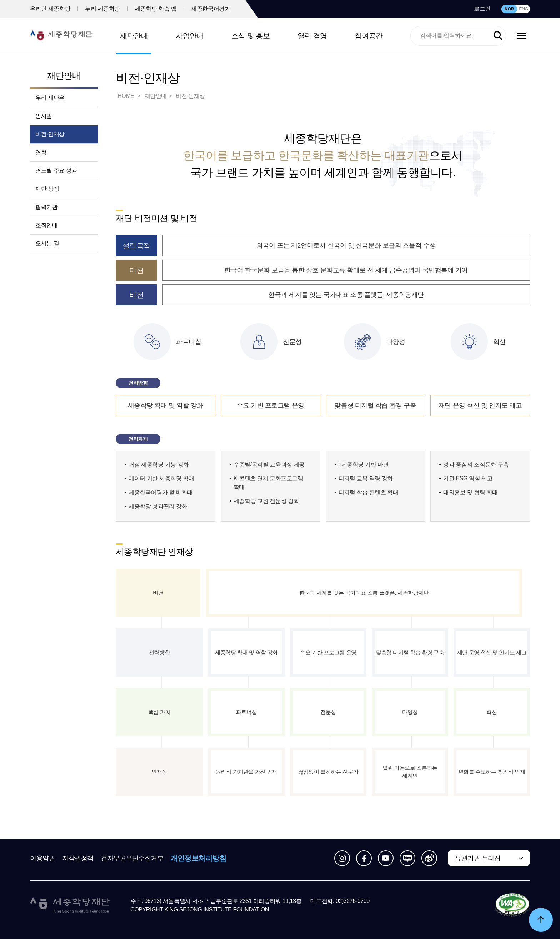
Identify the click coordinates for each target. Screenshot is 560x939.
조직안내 (46, 225)
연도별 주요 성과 (56, 171)
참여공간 (369, 36)
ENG (523, 9)
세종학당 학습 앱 (156, 9)
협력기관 (46, 207)
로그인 (482, 9)
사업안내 (190, 36)
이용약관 (42, 858)
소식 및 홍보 (251, 36)
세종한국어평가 (211, 9)
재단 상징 (47, 189)
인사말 (44, 116)
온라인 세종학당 (50, 9)
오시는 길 (47, 243)
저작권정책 (78, 858)
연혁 (41, 152)
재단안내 (134, 36)
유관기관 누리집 (478, 858)
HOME (126, 96)
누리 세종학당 (102, 9)
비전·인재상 (50, 134)
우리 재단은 (50, 98)
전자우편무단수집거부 (132, 858)
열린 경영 (312, 36)
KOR (509, 9)
